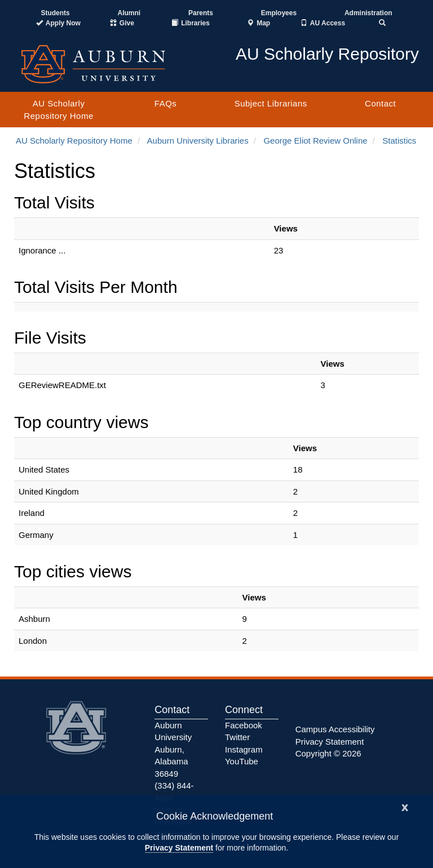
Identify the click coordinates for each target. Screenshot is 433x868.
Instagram (244, 749)
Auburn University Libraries (198, 141)
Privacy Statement (179, 848)
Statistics (399, 141)
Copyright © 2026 (328, 753)
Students (55, 13)
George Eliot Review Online (315, 141)
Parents (201, 13)
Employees (279, 13)
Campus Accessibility (335, 729)
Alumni (129, 13)
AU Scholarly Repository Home (58, 109)
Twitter (237, 737)
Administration (368, 13)
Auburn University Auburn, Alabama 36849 (173, 749)
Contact (380, 103)
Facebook (244, 725)
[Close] (405, 806)
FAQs (166, 103)
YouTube (242, 761)
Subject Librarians (271, 103)
